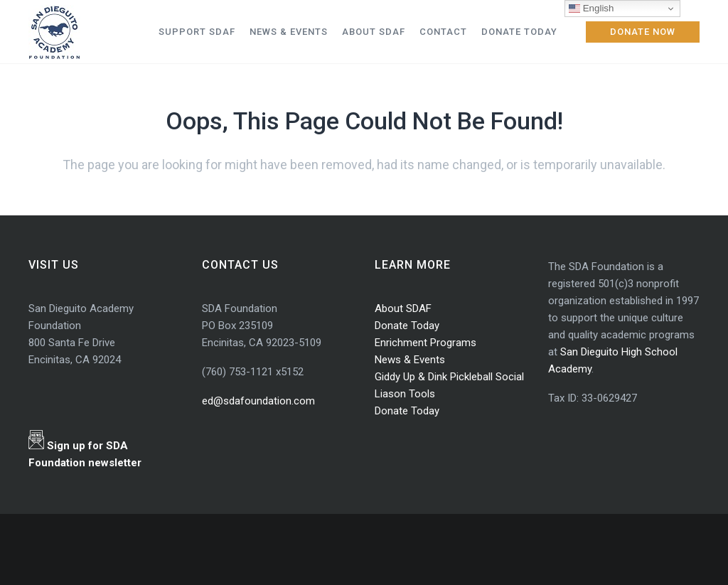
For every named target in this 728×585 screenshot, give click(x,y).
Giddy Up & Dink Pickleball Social (449, 377)
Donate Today (407, 326)
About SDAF (403, 308)
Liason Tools (405, 394)
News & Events (410, 360)
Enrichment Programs (425, 343)
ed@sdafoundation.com (258, 401)
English (591, 9)
